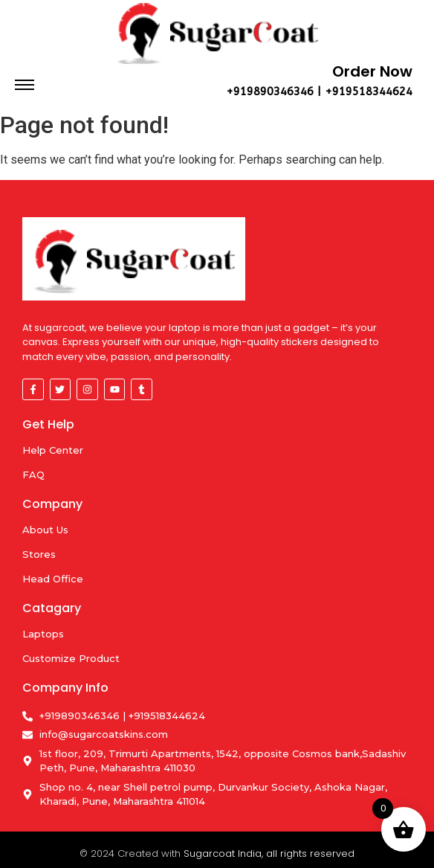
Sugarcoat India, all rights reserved (269, 853)
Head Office (53, 579)
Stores (39, 554)
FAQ (33, 475)
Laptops (43, 634)
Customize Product (71, 658)
